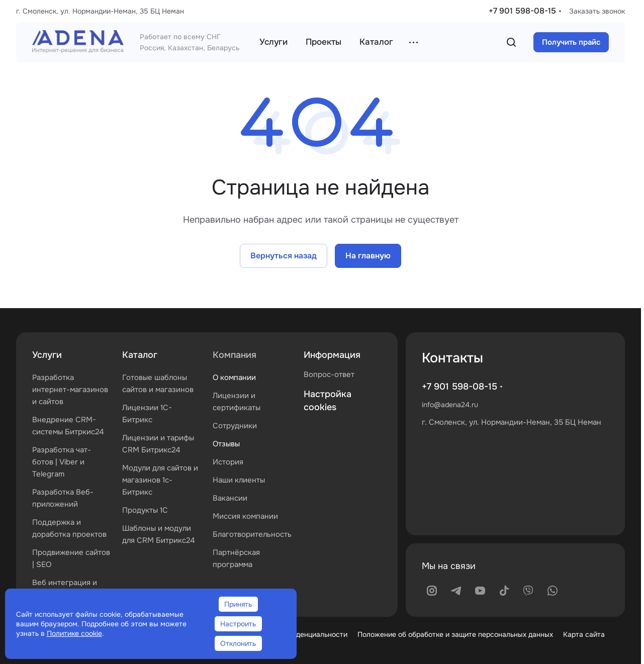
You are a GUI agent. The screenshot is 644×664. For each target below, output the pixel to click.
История (228, 462)
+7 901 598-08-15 (522, 11)
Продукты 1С (145, 510)
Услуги (47, 355)
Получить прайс (571, 42)
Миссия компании (245, 516)
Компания (235, 355)
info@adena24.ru (450, 405)
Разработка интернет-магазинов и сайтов (70, 390)
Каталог (140, 355)
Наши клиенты (239, 480)
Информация (332, 355)
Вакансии (230, 498)
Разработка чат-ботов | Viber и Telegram (62, 462)
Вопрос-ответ (329, 374)
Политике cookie (74, 633)
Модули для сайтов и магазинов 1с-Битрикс (160, 480)
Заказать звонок (597, 11)
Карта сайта (584, 634)
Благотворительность (252, 534)
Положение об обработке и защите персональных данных (455, 634)
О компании (234, 377)
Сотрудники (235, 426)
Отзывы (226, 444)
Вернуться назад (284, 256)
